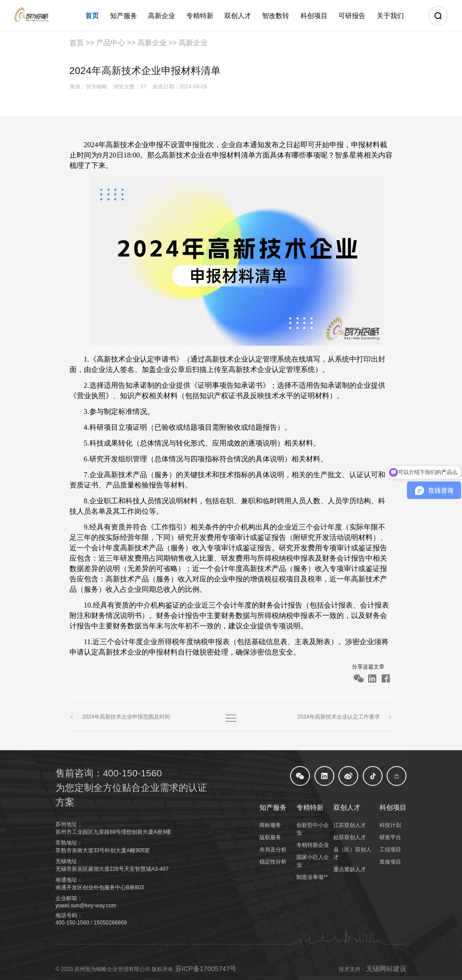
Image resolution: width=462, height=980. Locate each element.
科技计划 (390, 825)
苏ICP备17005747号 (206, 968)
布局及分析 (273, 850)
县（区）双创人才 (352, 853)
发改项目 (390, 862)
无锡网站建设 (386, 968)
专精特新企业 (313, 845)
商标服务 (270, 825)
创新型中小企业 (313, 829)
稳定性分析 (273, 862)
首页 (77, 43)
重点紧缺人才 (350, 869)
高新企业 (152, 43)
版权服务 (270, 837)
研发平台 (390, 837)
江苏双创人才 (350, 825)
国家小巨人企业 (313, 861)
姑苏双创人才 (350, 837)
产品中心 (111, 43)
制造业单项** (312, 877)
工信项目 (390, 850)
